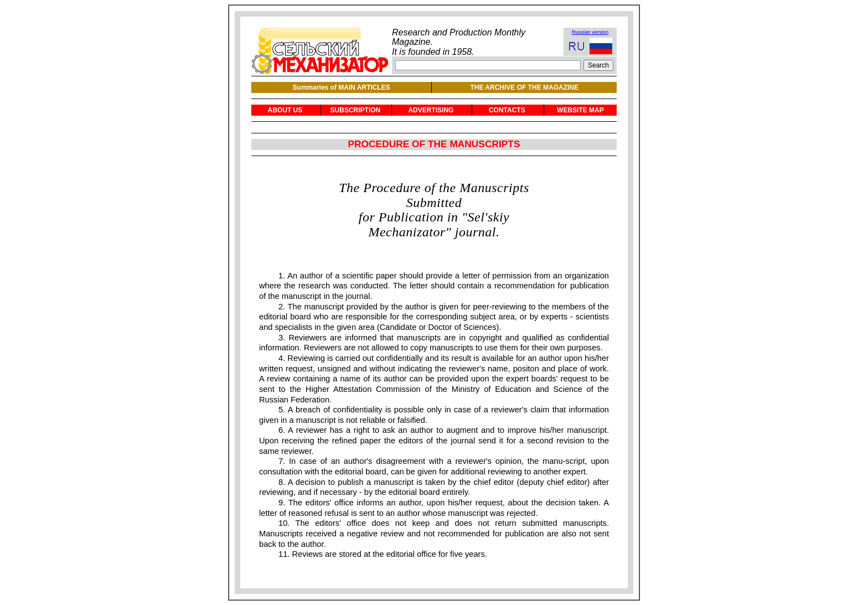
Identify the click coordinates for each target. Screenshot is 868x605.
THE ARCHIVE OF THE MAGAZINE (524, 87)
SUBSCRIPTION (356, 110)
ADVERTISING (431, 110)
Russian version (590, 32)
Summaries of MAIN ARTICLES (342, 87)
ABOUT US (285, 110)
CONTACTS (507, 110)
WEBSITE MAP (580, 110)
